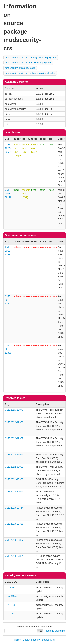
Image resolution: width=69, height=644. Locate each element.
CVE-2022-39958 (14, 422)
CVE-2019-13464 (14, 508)
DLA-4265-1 (11, 605)
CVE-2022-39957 (14, 438)
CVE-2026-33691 (8, 148)
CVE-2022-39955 (14, 467)
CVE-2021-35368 (14, 479)
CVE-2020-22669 (14, 492)
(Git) (52, 640)
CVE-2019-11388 (14, 524)
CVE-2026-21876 (14, 410)
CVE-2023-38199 (8, 194)
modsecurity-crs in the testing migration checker (30, 73)
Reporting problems (54, 631)
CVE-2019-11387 (14, 540)
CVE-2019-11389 (8, 349)
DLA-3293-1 (11, 614)
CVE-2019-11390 (8, 300)
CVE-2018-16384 (14, 556)
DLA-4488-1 (11, 588)
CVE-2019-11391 (8, 251)
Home (18, 640)
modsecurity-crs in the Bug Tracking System (28, 63)
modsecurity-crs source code (20, 68)
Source (46, 640)
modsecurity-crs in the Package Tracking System (31, 57)
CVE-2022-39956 (14, 454)
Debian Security (31, 640)
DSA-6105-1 (11, 596)
